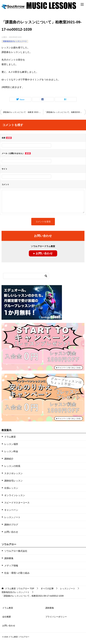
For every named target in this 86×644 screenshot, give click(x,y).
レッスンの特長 (12, 466)
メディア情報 (11, 566)
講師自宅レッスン (13, 481)
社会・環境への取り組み (17, 573)
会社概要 (7, 617)
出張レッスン (11, 488)
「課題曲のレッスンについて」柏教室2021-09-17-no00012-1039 (65, 112)
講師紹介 (9, 459)
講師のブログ (11, 525)
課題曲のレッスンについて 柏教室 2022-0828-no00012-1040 (23, 112)
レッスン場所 (11, 444)
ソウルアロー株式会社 (16, 551)
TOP (20, 589)
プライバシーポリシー (56, 617)
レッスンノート (12, 517)
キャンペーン (11, 510)
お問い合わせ (11, 532)
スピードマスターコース (17, 503)
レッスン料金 (11, 451)
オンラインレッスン (15, 495)
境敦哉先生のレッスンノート (15, 41)
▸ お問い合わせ (43, 253)
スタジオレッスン (13, 473)
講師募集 (9, 558)
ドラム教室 (10, 437)
